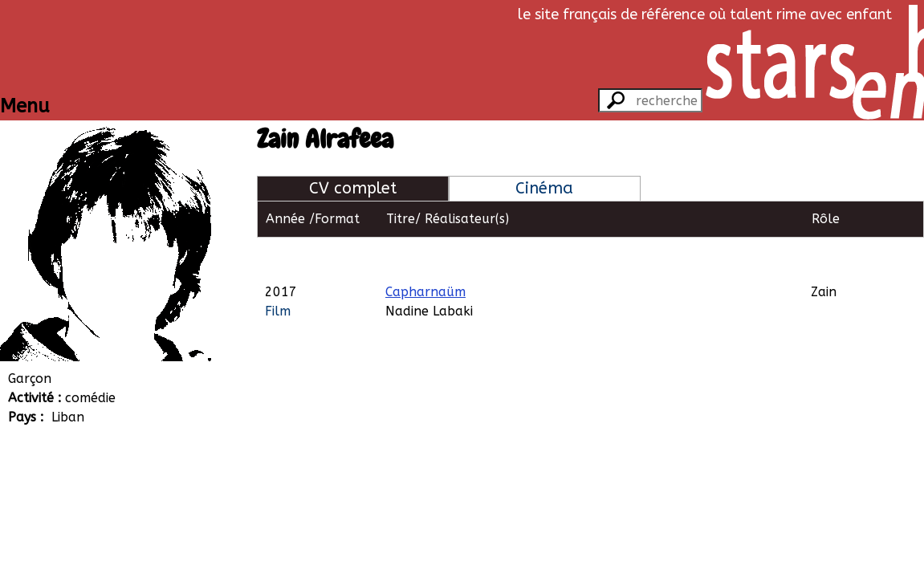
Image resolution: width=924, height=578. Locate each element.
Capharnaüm (425, 255)
